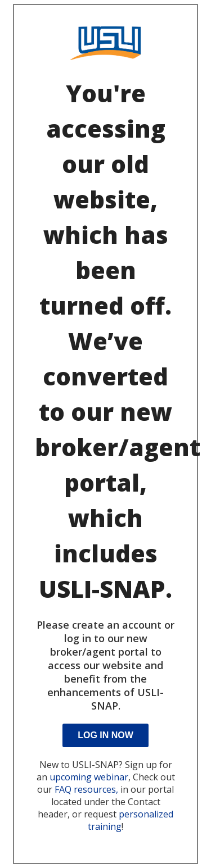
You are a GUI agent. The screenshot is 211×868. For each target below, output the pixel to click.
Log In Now (105, 735)
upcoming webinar (89, 777)
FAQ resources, (86, 789)
